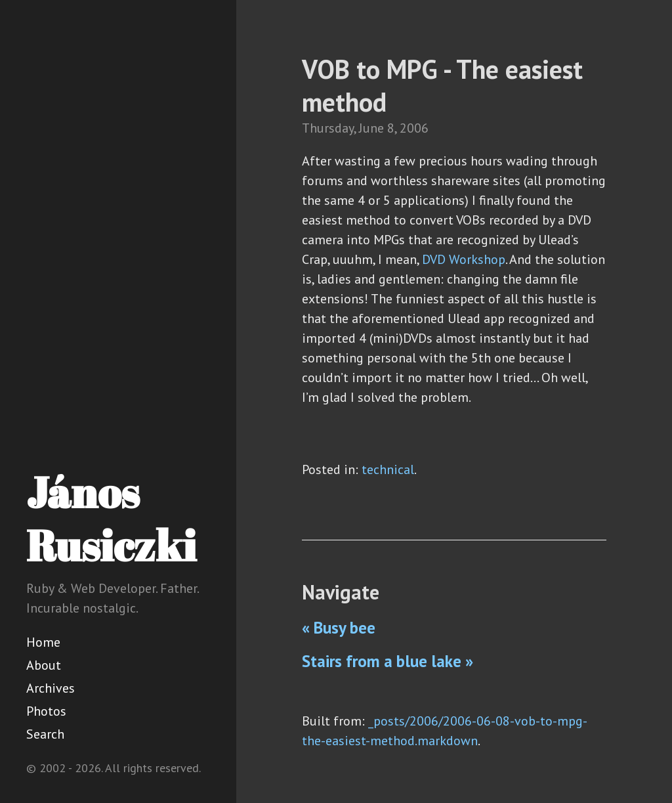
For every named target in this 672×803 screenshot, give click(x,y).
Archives (51, 688)
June (371, 128)
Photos (46, 711)
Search (45, 734)
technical (388, 469)
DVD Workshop (464, 259)
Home (43, 642)
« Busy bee (339, 628)
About (44, 665)
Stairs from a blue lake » (388, 661)
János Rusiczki (111, 518)
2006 (414, 128)
